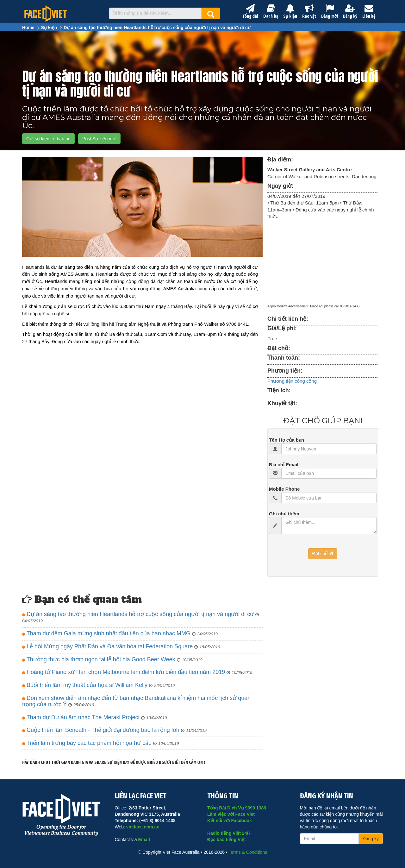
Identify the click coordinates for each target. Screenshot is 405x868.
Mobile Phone (284, 489)
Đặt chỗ (323, 554)
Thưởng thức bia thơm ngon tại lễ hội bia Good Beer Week (112, 660)
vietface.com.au (143, 827)
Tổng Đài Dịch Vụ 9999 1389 (237, 808)
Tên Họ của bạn (287, 440)
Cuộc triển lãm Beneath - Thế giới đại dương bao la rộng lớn (114, 730)
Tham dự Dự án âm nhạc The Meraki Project (95, 717)
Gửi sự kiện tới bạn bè (48, 139)
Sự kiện (290, 11)
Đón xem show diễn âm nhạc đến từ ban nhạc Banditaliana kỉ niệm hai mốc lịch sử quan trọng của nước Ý (136, 701)
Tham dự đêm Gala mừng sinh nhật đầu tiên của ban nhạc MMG (120, 634)
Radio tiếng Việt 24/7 (229, 833)
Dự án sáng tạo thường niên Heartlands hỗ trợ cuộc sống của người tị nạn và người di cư (157, 28)
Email (144, 840)
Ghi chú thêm (284, 514)
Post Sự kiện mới (99, 139)
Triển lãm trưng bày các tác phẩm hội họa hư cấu (100, 743)
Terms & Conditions (248, 852)
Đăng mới (330, 11)
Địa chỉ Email (284, 465)
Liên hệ (369, 11)
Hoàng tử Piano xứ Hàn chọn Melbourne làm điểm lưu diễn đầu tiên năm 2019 (137, 672)
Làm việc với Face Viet (231, 814)
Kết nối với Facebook (230, 821)
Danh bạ (271, 11)
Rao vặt (309, 11)
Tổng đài (250, 11)
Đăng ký (350, 11)
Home (28, 28)
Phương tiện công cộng (292, 381)
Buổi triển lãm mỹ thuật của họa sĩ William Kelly (98, 685)
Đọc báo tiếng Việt (227, 840)
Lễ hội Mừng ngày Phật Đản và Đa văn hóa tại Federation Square (121, 647)
